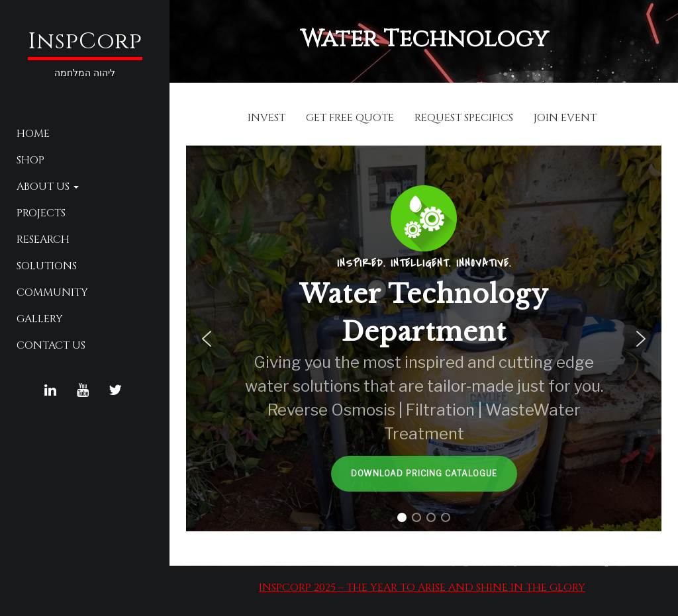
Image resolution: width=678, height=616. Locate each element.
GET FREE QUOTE (350, 118)
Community (52, 292)
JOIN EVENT (565, 118)
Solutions (47, 266)
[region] (424, 338)
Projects (41, 213)
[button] (207, 339)
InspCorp (85, 42)
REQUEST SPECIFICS (464, 118)
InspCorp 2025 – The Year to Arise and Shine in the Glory (422, 588)
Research (43, 240)
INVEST (266, 118)
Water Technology (424, 39)
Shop (30, 160)
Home (33, 134)
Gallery (40, 319)
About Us (48, 187)
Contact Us (51, 345)
